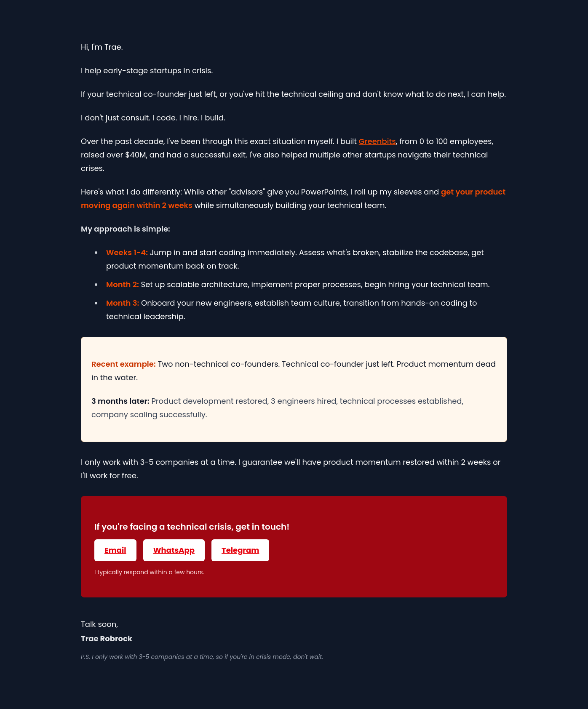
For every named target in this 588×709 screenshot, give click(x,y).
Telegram (240, 550)
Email (115, 550)
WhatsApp (174, 550)
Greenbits (377, 141)
